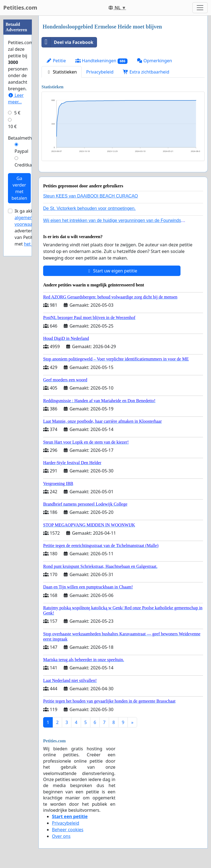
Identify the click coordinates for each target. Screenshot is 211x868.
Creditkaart (26, 165)
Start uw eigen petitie (112, 271)
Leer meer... (16, 98)
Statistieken (62, 72)
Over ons (61, 836)
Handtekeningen (101, 61)
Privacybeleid (100, 72)
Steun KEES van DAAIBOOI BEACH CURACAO (91, 196)
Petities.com (20, 8)
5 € (17, 113)
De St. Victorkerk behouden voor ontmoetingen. (89, 208)
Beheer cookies (68, 830)
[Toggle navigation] (200, 8)
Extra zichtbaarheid (146, 72)
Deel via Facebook (68, 42)
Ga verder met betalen (19, 188)
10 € (12, 126)
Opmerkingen (154, 61)
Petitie (56, 61)
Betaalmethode (24, 138)
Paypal (21, 151)
